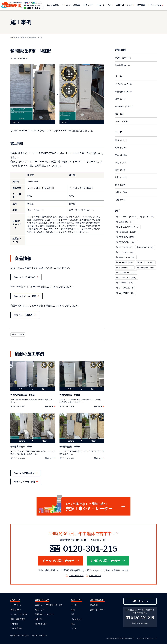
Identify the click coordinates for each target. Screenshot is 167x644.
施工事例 (141, 5)
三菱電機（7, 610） (124, 91)
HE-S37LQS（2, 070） (128, 232)
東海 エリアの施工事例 (24, 481)
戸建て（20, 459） (123, 58)
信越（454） (121, 200)
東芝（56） (120, 114)
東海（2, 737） (122, 140)
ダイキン (75, 605)
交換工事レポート (98, 610)
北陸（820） (121, 185)
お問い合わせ (138, 601)
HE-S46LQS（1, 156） (128, 278)
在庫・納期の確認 (18, 619)
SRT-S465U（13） (147, 267)
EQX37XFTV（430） (128, 242)
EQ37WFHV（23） (127, 293)
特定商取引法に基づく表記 (20, 636)
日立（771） (121, 99)
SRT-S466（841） (126, 262)
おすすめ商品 (53, 5)
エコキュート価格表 (71, 5)
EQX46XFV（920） (127, 237)
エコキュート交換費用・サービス (49, 605)
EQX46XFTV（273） (128, 273)
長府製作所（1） (126, 222)
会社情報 (39, 619)
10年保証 (14, 624)
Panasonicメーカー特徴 (25, 296)
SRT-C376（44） (147, 262)
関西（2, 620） (122, 155)
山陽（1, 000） (122, 192)
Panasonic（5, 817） (124, 106)
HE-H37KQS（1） (126, 252)
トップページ (16, 605)
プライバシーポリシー (39, 636)
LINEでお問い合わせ (106, 561)
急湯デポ (12, 5)
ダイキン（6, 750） (124, 84)
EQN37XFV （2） (126, 267)
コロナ (74, 628)
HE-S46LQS (19, 334)
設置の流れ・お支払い (44, 614)
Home (13, 37)
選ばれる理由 (41, 624)
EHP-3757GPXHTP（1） (129, 227)
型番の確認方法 (76, 575)
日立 (73, 614)
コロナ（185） (122, 121)
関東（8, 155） (122, 148)
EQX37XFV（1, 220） (128, 217)
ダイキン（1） (149, 217)
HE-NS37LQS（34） (127, 257)
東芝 (73, 624)
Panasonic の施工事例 (24, 473)
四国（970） (121, 170)
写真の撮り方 (95, 575)
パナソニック (76, 619)
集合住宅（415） (123, 65)
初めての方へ (16, 610)
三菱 (73, 610)
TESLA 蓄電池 (16, 628)
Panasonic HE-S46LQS (24, 277)
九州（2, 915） (122, 177)
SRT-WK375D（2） (127, 288)
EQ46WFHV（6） (147, 247)
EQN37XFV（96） (126, 283)
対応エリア (88, 5)
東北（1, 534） (122, 162)
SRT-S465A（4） (126, 247)
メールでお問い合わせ (58, 561)
